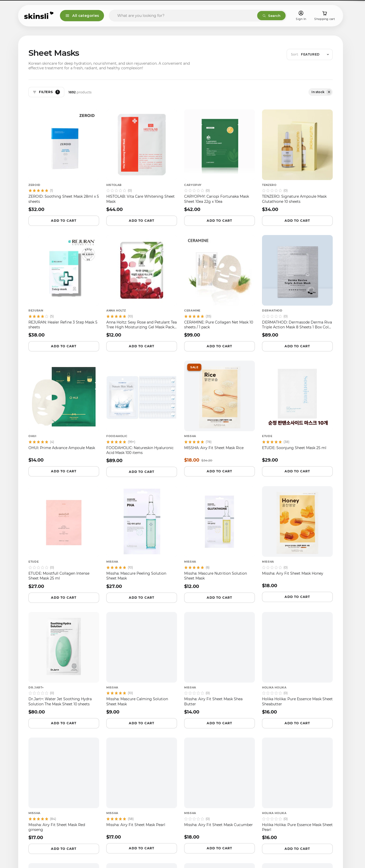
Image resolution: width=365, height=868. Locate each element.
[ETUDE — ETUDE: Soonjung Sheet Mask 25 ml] (297, 412)
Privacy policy (115, 764)
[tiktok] (49, 767)
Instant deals (304, 670)
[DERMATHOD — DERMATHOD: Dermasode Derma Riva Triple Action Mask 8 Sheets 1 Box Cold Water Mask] (297, 287)
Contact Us (113, 781)
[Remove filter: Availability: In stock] (329, 92)
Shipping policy (117, 746)
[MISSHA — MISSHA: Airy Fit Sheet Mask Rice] (220, 412)
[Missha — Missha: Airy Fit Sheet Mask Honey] (297, 537)
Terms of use (114, 772)
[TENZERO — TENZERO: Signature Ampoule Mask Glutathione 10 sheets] (297, 161)
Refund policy (115, 755)
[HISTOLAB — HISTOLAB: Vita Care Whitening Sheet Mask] (142, 161)
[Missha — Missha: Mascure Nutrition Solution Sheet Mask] (220, 538)
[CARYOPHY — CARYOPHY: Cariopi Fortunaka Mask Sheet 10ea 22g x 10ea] (220, 161)
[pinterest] (62, 767)
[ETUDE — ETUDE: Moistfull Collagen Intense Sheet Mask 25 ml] (64, 538)
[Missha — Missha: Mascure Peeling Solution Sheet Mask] (142, 538)
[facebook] (23, 767)
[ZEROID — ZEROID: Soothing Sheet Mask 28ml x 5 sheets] (64, 161)
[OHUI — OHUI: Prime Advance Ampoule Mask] (64, 412)
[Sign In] (301, 16)
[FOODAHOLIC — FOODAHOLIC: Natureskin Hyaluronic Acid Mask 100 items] (142, 412)
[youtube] (75, 767)
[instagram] (36, 767)
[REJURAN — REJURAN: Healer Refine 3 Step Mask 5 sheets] (64, 287)
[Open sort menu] (310, 54)
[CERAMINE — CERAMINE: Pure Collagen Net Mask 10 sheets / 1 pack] (220, 287)
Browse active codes (282, 684)
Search (271, 16)
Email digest (256, 670)
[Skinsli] (39, 16)
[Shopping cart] (325, 16)
